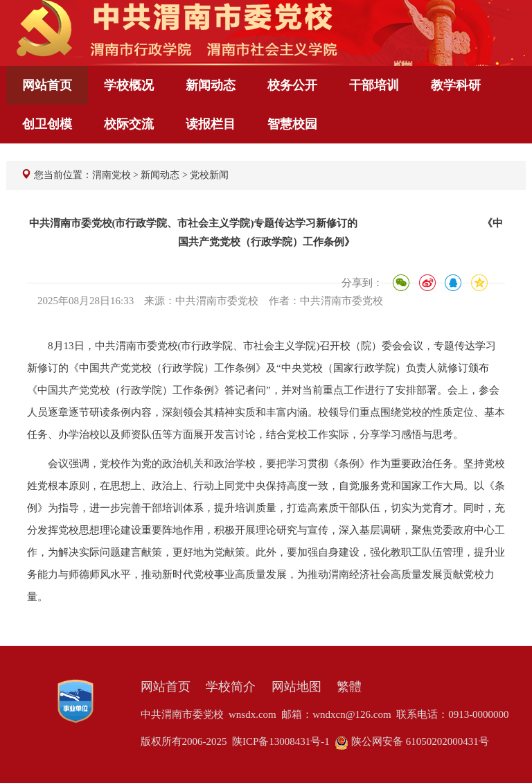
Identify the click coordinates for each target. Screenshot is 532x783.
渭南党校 (112, 175)
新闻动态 (211, 85)
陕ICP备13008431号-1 (281, 741)
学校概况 (129, 85)
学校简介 (231, 687)
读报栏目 (211, 124)
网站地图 (296, 687)
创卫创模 (47, 124)
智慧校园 (292, 124)
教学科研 (456, 85)
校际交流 (129, 124)
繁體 (349, 687)
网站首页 (47, 85)
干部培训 (374, 85)
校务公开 (292, 85)
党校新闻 (209, 175)
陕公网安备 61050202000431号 (412, 741)
